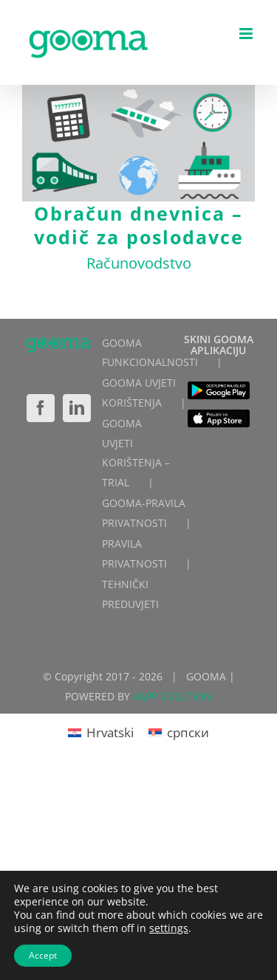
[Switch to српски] (179, 732)
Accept (43, 955)
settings (169, 928)
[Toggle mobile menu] (247, 34)
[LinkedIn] (77, 408)
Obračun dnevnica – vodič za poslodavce (139, 225)
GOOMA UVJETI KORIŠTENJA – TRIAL (136, 453)
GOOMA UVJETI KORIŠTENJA (139, 393)
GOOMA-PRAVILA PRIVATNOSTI (144, 513)
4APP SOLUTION (172, 696)
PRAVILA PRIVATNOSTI (134, 553)
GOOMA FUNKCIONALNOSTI (150, 353)
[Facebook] (41, 408)
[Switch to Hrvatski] (101, 732)
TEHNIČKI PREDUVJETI (130, 594)
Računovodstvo (139, 263)
